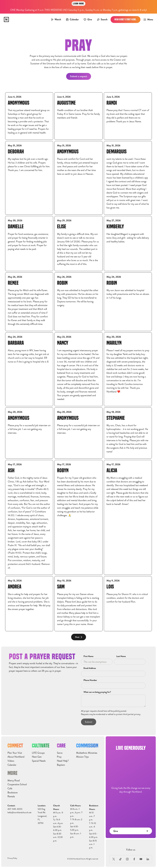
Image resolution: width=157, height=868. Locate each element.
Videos (11, 761)
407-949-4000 (15, 809)
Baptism (61, 765)
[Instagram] (127, 859)
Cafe (10, 789)
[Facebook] (134, 859)
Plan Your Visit (15, 753)
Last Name (121, 656)
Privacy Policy (12, 858)
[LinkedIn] (148, 859)
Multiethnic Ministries (87, 753)
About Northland (16, 757)
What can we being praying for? (97, 692)
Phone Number (90, 680)
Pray (59, 757)
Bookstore (13, 793)
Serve (60, 753)
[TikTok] (121, 859)
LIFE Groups (38, 753)
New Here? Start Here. (125, 19)
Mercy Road (14, 781)
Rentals (11, 796)
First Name (88, 656)
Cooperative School (17, 784)
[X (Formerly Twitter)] (114, 859)
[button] (147, 20)
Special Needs (39, 761)
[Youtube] (141, 859)
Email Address (90, 668)
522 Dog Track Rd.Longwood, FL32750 (42, 816)
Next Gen (37, 757)
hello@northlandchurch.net (19, 812)
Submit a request (79, 76)
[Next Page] (79, 637)
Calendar (12, 765)
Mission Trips (82, 757)
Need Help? (63, 761)
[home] (6, 20)
